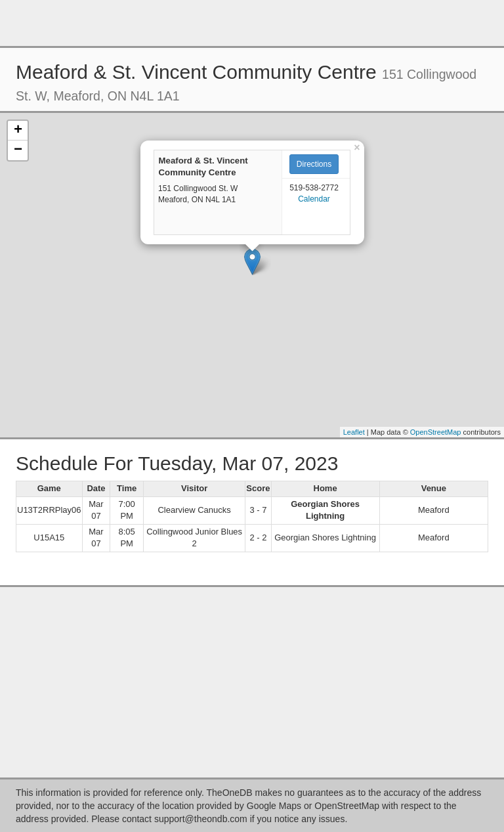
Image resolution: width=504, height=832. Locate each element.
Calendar (314, 199)
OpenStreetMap (436, 432)
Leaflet (354, 432)
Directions (314, 164)
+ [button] (18, 131)
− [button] (18, 150)
